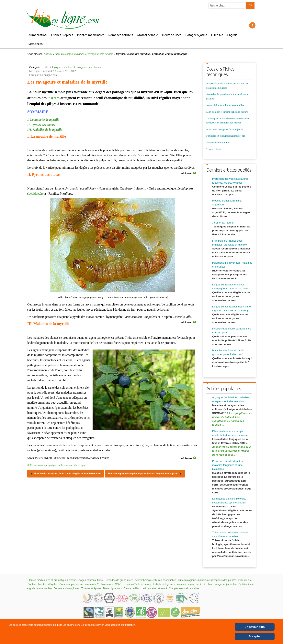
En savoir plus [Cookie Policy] (255, 627)
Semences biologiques (218, 142)
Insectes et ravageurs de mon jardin (225, 129)
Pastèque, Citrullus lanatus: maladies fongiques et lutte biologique (228, 465)
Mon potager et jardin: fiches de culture (227, 112)
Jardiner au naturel (223, 223)
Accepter (255, 636)
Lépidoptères (37, 194)
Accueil (48, 54)
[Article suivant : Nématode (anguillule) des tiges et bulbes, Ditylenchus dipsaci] (145, 474)
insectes (54, 98)
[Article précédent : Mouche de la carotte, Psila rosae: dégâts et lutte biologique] (66, 474)
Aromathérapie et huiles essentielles (225, 105)
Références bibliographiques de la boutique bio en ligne (57, 465)
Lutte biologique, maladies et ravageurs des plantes (84, 54)
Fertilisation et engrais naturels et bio (226, 136)
